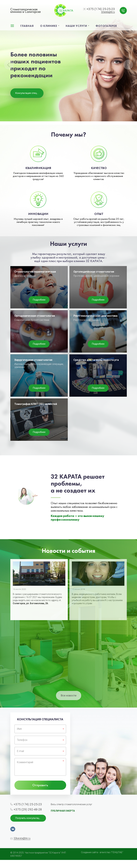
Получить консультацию (29, 818)
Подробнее (39, 300)
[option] (68, 62)
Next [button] (128, 65)
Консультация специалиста (29, 93)
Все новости (69, 695)
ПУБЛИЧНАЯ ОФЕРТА (63, 811)
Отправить (40, 785)
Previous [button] (9, 65)
